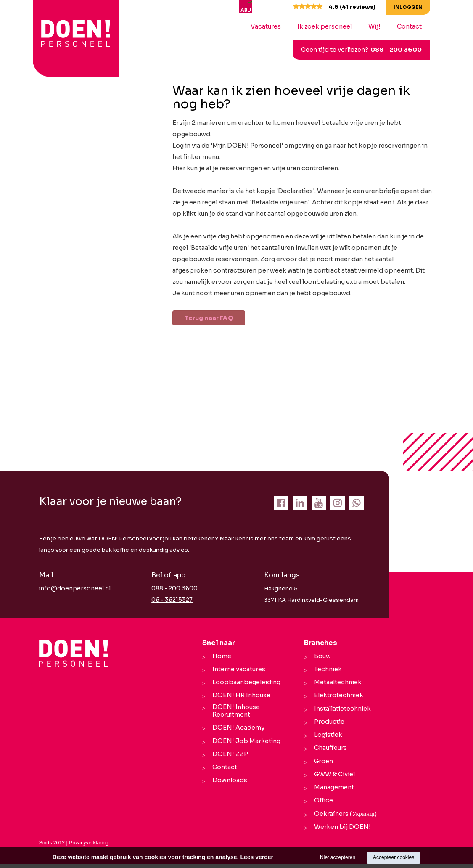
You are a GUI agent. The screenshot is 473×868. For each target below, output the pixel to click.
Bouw (321, 656)
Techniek (326, 670)
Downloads (228, 786)
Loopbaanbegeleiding (245, 683)
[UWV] (272, 6)
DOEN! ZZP (229, 759)
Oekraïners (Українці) (344, 818)
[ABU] (253, 6)
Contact (416, 26)
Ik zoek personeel (331, 26)
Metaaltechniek (336, 683)
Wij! (381, 26)
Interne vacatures (237, 670)
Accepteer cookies (394, 857)
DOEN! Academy (237, 732)
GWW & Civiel (333, 778)
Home (220, 656)
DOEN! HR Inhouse (240, 697)
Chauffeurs (329, 751)
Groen (322, 764)
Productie (328, 724)
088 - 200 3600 (402, 50)
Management (332, 791)
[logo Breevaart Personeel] (63, 33)
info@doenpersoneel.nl (73, 589)
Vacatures (272, 26)
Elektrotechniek (337, 697)
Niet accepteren (338, 857)
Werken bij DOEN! (341, 831)
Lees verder (257, 857)
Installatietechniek (341, 710)
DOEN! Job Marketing (245, 746)
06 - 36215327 (172, 601)
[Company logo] (74, 654)
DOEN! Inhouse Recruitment (234, 714)
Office (322, 804)
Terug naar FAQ (214, 318)
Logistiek (326, 737)
